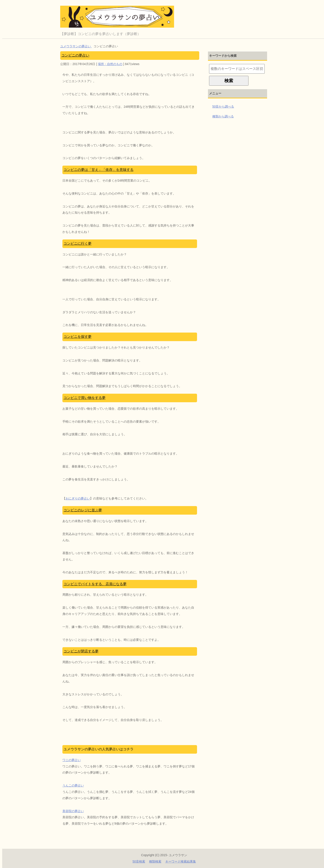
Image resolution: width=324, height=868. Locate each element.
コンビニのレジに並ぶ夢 (83, 510)
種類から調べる (223, 116)
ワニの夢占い (72, 760)
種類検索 (155, 861)
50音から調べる (223, 106)
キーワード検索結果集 (181, 861)
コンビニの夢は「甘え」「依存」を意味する (99, 170)
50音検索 (139, 861)
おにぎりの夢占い (78, 498)
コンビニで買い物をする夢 (85, 398)
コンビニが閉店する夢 (81, 651)
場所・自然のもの (110, 64)
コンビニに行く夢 (77, 244)
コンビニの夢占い (75, 55)
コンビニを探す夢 (77, 337)
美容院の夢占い (73, 811)
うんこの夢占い (73, 785)
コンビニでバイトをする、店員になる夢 (95, 584)
